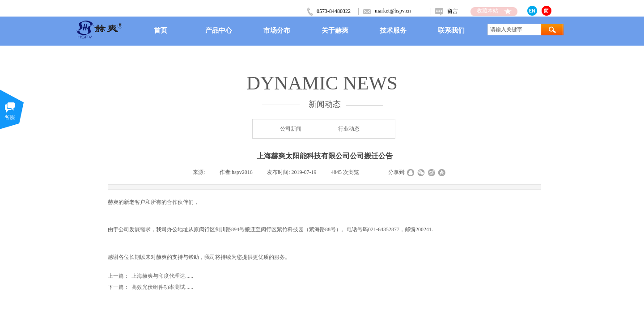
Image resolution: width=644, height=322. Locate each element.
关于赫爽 (335, 30)
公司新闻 (291, 129)
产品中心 (219, 30)
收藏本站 (487, 11)
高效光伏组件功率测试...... (150, 287)
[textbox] (514, 30)
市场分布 (277, 30)
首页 (161, 30)
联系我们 (451, 30)
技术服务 (393, 30)
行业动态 (349, 129)
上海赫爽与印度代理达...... (150, 276)
